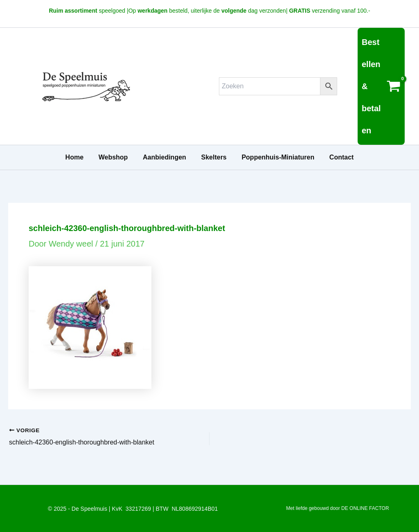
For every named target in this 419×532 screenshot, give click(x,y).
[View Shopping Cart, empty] (381, 86)
